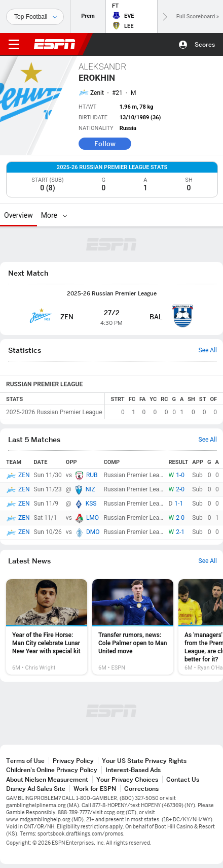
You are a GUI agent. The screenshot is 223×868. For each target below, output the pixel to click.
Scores (205, 44)
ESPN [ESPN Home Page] (55, 44)
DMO (93, 532)
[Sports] (35, 17)
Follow (105, 144)
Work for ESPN (95, 789)
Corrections (141, 789)
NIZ (90, 489)
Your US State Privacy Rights (144, 761)
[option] (47, 627)
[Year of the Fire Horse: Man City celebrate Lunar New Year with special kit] (47, 627)
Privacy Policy (73, 761)
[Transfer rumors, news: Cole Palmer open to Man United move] (133, 627)
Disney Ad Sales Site (36, 789)
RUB (92, 475)
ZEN (24, 475)
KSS (91, 504)
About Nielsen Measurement (47, 779)
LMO (92, 518)
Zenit (97, 93)
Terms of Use (25, 761)
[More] (65, 215)
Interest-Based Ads (133, 770)
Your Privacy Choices (127, 779)
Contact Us (183, 779)
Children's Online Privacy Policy (52, 770)
